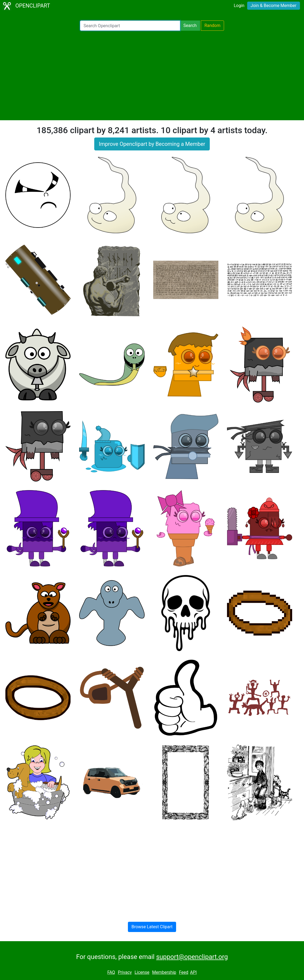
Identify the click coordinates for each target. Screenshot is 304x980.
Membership (164, 972)
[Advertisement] (152, 75)
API (193, 972)
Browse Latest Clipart (152, 927)
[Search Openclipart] (130, 26)
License (142, 972)
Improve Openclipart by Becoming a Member (152, 144)
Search (190, 25)
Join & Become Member (274, 6)
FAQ (111, 972)
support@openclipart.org (192, 957)
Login (239, 6)
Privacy (125, 972)
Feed (184, 972)
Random (212, 25)
